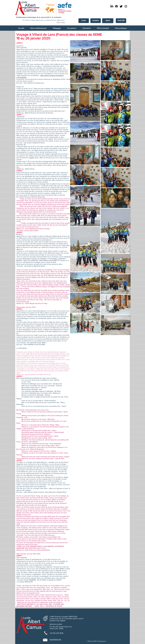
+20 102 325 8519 (56, 633)
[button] (39, 29)
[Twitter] (121, 6)
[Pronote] (84, 21)
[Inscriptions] (96, 21)
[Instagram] (126, 6)
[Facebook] (116, 6)
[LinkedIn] (112, 6)
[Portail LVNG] (121, 21)
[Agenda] (108, 21)
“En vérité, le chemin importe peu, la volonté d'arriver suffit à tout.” (44, 20)
